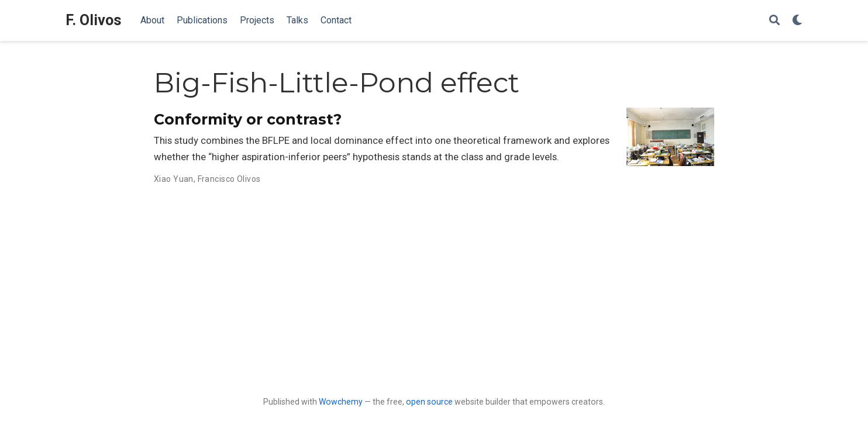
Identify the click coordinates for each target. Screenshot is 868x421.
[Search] (774, 21)
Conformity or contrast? (248, 119)
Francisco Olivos (229, 179)
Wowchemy (341, 402)
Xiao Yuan (174, 179)
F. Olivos (94, 20)
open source (429, 402)
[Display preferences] (797, 21)
